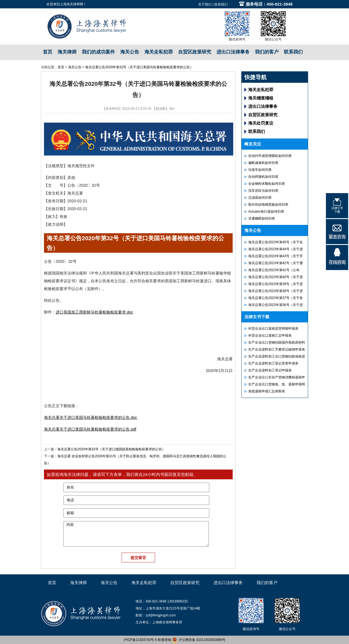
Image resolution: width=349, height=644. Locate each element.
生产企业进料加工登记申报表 (270, 370)
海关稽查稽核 (261, 98)
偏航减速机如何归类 (263, 163)
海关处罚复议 (261, 123)
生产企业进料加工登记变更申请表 (273, 363)
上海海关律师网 (72, 4)
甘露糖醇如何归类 (262, 218)
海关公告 (130, 52)
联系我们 (221, 4)
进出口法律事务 (233, 52)
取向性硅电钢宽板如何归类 (268, 205)
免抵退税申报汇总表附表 (267, 391)
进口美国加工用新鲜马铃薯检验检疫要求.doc (94, 312)
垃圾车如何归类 (260, 170)
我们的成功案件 (98, 52)
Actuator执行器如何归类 (266, 212)
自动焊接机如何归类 (263, 177)
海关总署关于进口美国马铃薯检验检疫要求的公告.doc (90, 417)
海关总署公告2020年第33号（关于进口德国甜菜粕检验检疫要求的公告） (111, 449)
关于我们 (205, 4)
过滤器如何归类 (260, 198)
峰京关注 (253, 144)
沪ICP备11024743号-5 (140, 640)
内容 (136, 534)
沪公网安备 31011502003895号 (199, 640)
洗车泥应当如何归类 (263, 191)
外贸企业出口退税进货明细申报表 (273, 329)
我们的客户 (267, 52)
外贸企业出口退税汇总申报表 (270, 336)
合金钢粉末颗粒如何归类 (267, 184)
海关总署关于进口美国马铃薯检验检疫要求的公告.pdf (90, 429)
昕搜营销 (164, 640)
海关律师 (67, 52)
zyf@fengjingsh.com (161, 615)
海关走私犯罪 (159, 52)
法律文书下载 (257, 317)
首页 (48, 52)
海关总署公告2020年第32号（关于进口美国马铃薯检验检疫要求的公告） (139, 67)
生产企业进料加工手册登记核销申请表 (277, 349)
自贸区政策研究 (195, 52)
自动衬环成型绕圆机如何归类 (270, 156)
